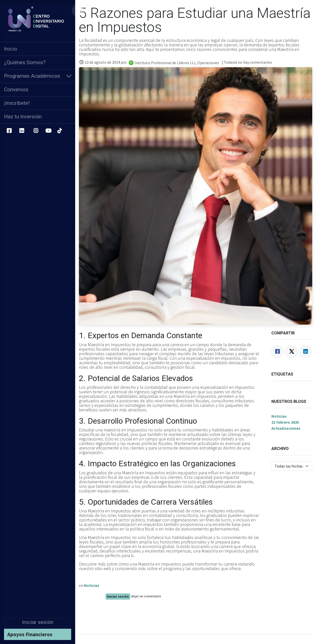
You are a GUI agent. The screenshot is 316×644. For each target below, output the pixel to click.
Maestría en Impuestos (109, 537)
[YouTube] (48, 131)
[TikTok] (59, 131)
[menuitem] (38, 49)
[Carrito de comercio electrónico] (80, 11)
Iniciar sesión (38, 622)
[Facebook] (9, 131)
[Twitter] (291, 352)
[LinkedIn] (22, 131)
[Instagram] (36, 131)
